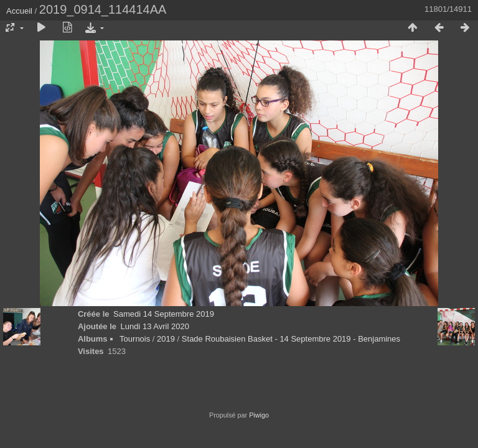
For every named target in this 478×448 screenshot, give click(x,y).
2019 (166, 339)
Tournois (135, 339)
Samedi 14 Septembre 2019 (164, 314)
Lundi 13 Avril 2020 (155, 326)
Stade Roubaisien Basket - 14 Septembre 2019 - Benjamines (291, 339)
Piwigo (259, 415)
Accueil (19, 11)
